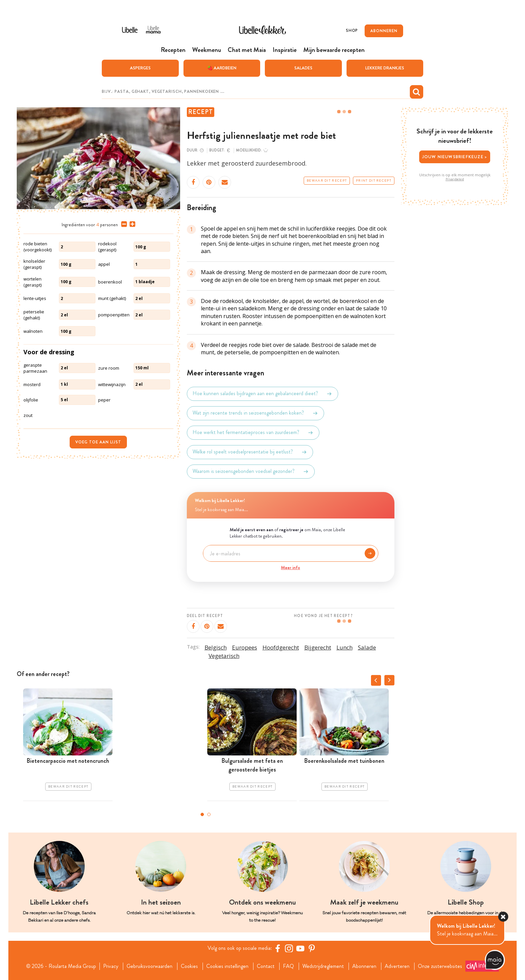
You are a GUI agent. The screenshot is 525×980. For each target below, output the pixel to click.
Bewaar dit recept (327, 181)
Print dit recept (374, 181)
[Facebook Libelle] (278, 948)
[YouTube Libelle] (300, 948)
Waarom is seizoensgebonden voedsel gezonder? (251, 472)
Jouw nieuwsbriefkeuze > (455, 157)
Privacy (111, 966)
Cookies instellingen (227, 966)
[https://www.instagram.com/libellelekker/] (289, 948)
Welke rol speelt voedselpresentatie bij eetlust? (250, 452)
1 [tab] (202, 814)
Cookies (189, 966)
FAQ (288, 966)
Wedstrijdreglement (323, 966)
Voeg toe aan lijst (98, 442)
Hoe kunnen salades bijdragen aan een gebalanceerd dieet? (262, 394)
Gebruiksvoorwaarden (149, 966)
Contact (266, 966)
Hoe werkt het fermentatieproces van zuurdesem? (253, 433)
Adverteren (397, 966)
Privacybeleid (455, 179)
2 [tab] (209, 814)
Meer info (290, 567)
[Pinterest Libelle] (312, 948)
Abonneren (364, 966)
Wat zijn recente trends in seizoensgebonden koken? (255, 413)
